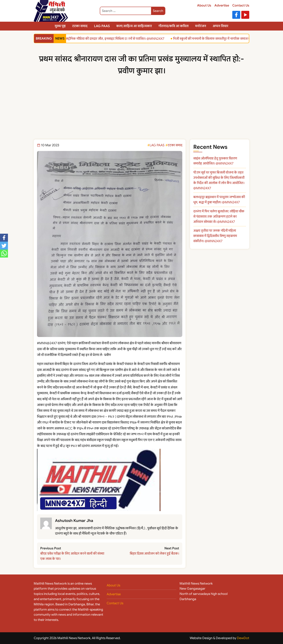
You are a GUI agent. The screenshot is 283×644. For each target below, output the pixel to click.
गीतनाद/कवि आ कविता (174, 26)
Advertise (222, 5)
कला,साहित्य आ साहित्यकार (134, 26)
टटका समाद (80, 26)
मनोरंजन (201, 26)
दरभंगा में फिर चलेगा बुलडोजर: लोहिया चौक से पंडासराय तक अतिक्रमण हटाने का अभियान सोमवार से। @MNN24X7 (219, 217)
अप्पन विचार (220, 26)
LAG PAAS (102, 26)
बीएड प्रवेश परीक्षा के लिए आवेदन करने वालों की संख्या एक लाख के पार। (72, 556)
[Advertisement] (141, 112)
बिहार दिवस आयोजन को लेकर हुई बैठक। (154, 554)
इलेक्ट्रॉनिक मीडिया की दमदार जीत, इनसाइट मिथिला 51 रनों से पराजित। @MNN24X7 (113, 38)
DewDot (243, 638)
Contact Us (241, 5)
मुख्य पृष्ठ (60, 26)
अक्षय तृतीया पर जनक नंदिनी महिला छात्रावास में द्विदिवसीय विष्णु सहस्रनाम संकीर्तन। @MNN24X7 (215, 236)
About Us (204, 5)
